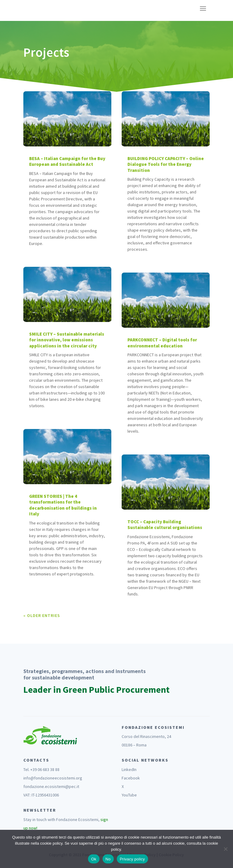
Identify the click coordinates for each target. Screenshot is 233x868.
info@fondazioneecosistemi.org (53, 778)
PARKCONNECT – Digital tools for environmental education (162, 343)
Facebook (131, 778)
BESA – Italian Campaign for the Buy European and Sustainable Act (67, 161)
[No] (225, 849)
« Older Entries (42, 615)
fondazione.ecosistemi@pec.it (51, 786)
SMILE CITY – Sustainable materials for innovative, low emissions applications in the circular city (67, 340)
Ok (94, 859)
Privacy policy (132, 859)
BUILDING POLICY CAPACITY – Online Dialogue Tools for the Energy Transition (166, 164)
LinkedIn (129, 769)
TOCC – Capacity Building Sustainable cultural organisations (165, 525)
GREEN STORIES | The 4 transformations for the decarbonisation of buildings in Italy (63, 505)
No (108, 859)
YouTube (129, 795)
